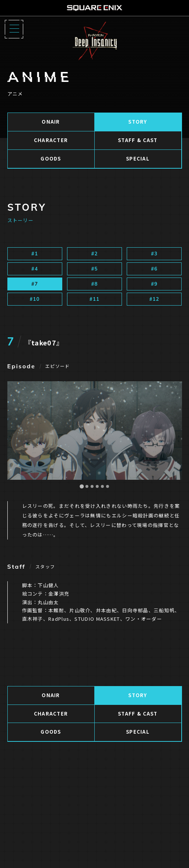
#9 (154, 284)
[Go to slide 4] (97, 486)
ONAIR (51, 122)
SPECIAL (138, 159)
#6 (154, 269)
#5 (94, 269)
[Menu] (14, 29)
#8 (94, 284)
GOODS (51, 159)
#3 (154, 254)
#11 (94, 299)
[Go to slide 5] (102, 486)
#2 (94, 254)
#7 (35, 284)
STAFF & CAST (138, 140)
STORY (138, 122)
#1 (35, 254)
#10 (35, 299)
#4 (35, 269)
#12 (154, 299)
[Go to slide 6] (107, 486)
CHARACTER (51, 140)
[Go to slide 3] (92, 486)
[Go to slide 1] (82, 487)
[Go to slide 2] (87, 486)
